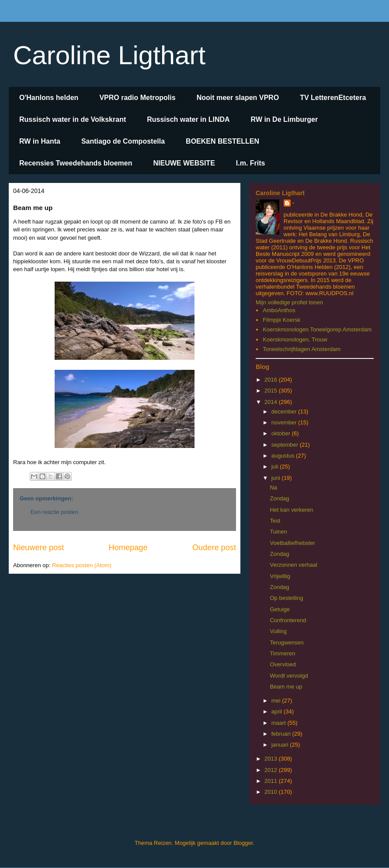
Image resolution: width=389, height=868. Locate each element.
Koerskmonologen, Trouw (295, 339)
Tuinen (278, 532)
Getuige (280, 609)
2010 (272, 792)
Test (275, 521)
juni (277, 478)
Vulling (278, 631)
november (285, 422)
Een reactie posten (54, 512)
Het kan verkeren (291, 510)
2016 (272, 380)
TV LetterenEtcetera (333, 98)
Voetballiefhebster (292, 543)
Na (273, 487)
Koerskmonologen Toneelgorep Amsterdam (317, 329)
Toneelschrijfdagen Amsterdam (302, 349)
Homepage (128, 548)
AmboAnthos (279, 310)
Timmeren (282, 653)
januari (281, 745)
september (286, 445)
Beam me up (286, 687)
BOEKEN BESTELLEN (222, 141)
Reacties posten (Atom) (82, 565)
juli (276, 467)
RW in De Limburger (285, 119)
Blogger (243, 843)
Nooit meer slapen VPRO (238, 98)
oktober (282, 433)
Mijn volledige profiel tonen (289, 302)
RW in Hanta (40, 141)
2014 (272, 402)
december (285, 412)
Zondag (279, 498)
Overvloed (283, 664)
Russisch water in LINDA (188, 119)
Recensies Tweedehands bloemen (76, 163)
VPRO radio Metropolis (137, 98)
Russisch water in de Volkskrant (73, 119)
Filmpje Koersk (281, 320)
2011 (272, 781)
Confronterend (288, 620)
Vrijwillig (280, 576)
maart (280, 723)
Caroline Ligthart (109, 55)
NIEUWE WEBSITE (184, 163)
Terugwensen (287, 642)
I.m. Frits (251, 163)
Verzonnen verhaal (293, 565)
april (278, 711)
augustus (284, 456)
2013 (272, 759)
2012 (272, 770)
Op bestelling (286, 598)
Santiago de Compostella (123, 141)
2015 (272, 391)
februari (282, 734)
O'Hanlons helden (49, 98)
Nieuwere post (38, 548)
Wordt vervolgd (289, 676)
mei (277, 701)
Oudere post (214, 548)
